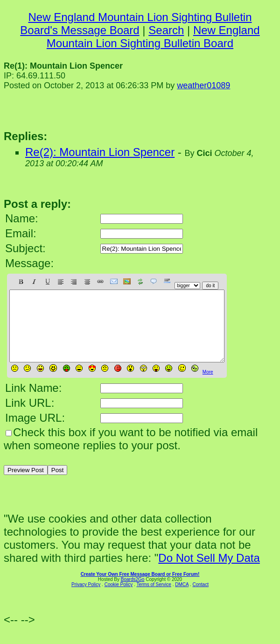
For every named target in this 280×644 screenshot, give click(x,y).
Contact (200, 598)
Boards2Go (133, 593)
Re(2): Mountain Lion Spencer (100, 152)
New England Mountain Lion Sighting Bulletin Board (153, 37)
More (208, 386)
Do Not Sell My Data (209, 572)
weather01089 (203, 85)
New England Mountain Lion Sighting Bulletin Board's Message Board (136, 24)
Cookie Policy (119, 598)
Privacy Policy (86, 598)
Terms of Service (154, 598)
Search (166, 30)
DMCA (182, 598)
